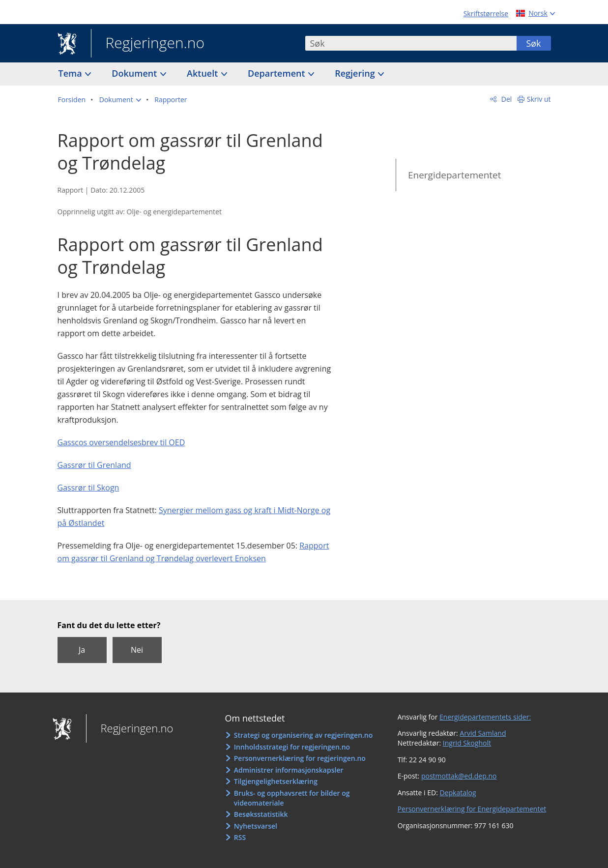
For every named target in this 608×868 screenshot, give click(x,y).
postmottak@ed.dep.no (459, 776)
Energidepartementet (455, 175)
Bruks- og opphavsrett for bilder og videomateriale (292, 798)
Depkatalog (458, 793)
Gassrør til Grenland (94, 465)
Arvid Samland (483, 733)
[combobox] (411, 43)
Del (506, 99)
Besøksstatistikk (261, 814)
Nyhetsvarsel (256, 826)
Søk (533, 43)
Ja (82, 650)
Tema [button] (72, 73)
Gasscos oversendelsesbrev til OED (121, 442)
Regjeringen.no (148, 44)
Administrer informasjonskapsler (289, 770)
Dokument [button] (135, 73)
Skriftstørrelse (486, 14)
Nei (137, 650)
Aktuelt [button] (203, 73)
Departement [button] (277, 73)
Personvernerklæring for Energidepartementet (472, 809)
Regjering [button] (356, 73)
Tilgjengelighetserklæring (276, 781)
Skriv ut (539, 99)
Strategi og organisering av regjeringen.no (304, 735)
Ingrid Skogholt (467, 743)
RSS (240, 837)
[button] (120, 100)
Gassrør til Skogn (88, 488)
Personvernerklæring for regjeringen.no (300, 758)
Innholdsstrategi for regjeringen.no (292, 747)
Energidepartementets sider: (485, 717)
